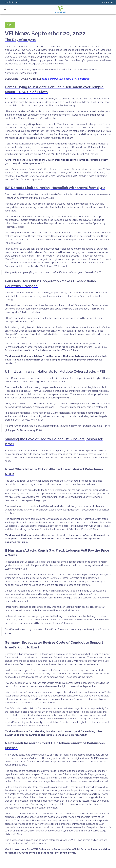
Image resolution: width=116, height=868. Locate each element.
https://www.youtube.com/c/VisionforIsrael (66, 79)
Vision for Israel (11, 2)
